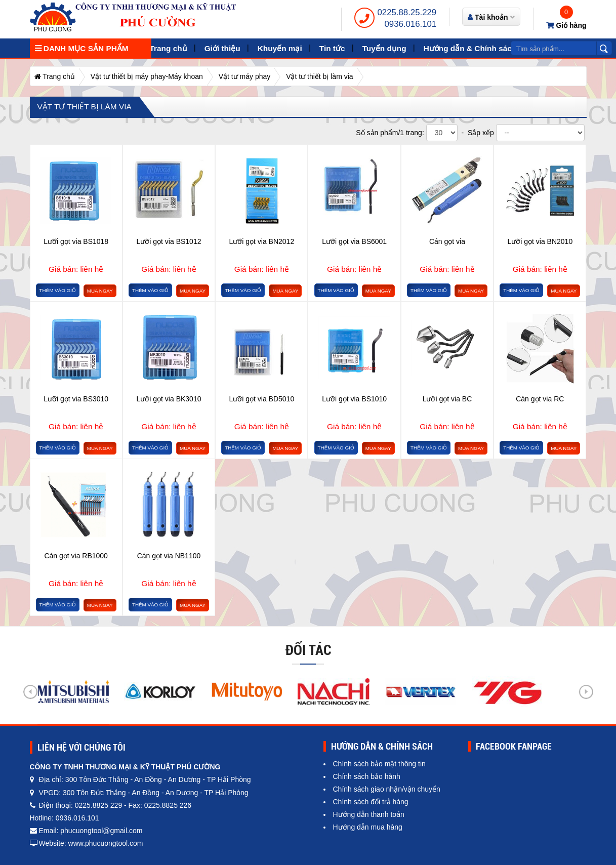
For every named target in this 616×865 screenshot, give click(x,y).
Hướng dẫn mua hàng (368, 827)
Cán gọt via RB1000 (76, 556)
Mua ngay (100, 291)
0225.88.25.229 (407, 12)
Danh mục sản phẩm (82, 48)
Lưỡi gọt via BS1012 (169, 241)
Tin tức (332, 48)
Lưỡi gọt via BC (447, 399)
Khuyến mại (280, 48)
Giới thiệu (222, 48)
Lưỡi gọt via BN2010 (540, 241)
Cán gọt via (447, 241)
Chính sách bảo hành (367, 776)
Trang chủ (169, 48)
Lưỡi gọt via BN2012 (261, 241)
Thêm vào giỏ (58, 290)
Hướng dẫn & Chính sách (470, 48)
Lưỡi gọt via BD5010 (261, 399)
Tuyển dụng (384, 48)
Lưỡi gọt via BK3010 (169, 399)
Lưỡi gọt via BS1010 (354, 399)
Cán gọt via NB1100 (169, 556)
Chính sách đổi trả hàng (371, 802)
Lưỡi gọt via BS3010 (76, 399)
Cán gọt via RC (540, 399)
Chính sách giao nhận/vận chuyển (387, 789)
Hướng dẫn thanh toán (369, 814)
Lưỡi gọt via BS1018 (76, 241)
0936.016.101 (411, 24)
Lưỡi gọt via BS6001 (354, 241)
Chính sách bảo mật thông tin (379, 764)
